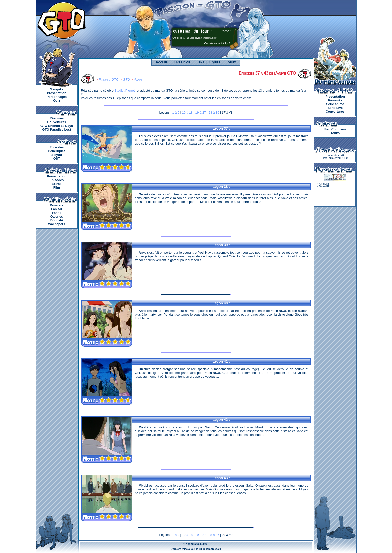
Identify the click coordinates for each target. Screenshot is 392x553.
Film (57, 187)
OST (57, 158)
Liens (200, 62)
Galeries (57, 216)
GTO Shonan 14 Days (57, 126)
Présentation (57, 93)
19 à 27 (201, 112)
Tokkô (335, 133)
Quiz (57, 100)
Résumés (57, 118)
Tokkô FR (324, 186)
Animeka (324, 184)
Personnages (57, 97)
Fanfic (57, 213)
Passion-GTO (109, 80)
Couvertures (57, 122)
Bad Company (335, 129)
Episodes (57, 147)
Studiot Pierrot (125, 90)
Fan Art (57, 209)
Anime (138, 80)
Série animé (335, 104)
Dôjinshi (57, 220)
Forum (231, 62)
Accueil (162, 62)
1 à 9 (176, 112)
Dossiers (57, 205)
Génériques (57, 151)
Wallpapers (57, 224)
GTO (127, 80)
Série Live (335, 108)
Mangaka (57, 89)
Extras (57, 184)
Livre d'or (182, 62)
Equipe (215, 62)
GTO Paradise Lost (57, 129)
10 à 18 (187, 112)
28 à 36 (214, 112)
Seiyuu (57, 155)
